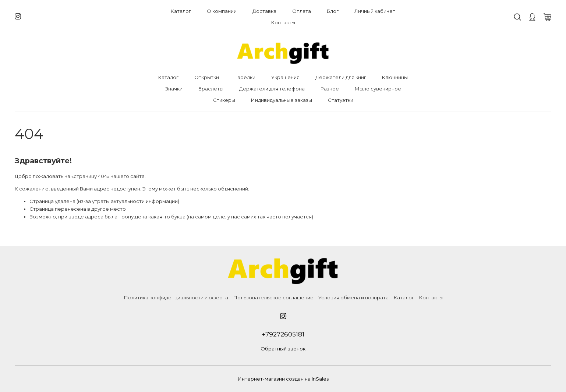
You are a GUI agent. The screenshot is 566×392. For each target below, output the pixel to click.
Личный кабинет (375, 11)
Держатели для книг (341, 77)
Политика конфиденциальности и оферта (176, 297)
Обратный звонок (283, 349)
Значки (174, 89)
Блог (333, 11)
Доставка (264, 11)
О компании (222, 11)
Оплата (302, 11)
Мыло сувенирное (378, 89)
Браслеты (211, 89)
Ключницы (395, 77)
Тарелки (245, 77)
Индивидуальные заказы (282, 100)
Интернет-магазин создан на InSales (283, 379)
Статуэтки (341, 100)
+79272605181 (283, 334)
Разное (330, 89)
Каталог (181, 11)
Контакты (283, 22)
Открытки (207, 77)
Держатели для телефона (272, 89)
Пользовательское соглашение (273, 297)
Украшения (285, 77)
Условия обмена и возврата (353, 297)
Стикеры (224, 100)
